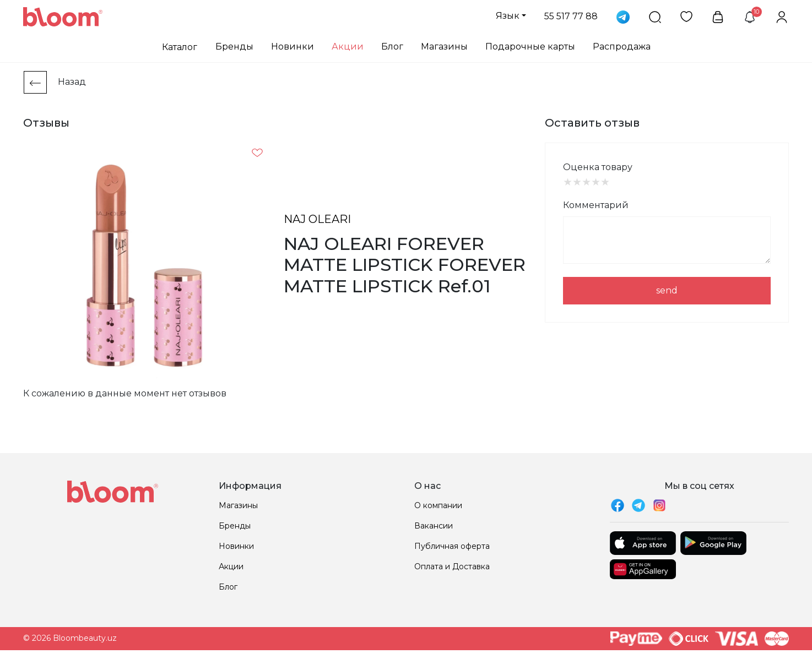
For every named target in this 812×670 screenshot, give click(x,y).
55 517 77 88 (571, 16)
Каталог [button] (180, 47)
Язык (508, 16)
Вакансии (434, 526)
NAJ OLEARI (317, 219)
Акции (348, 47)
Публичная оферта (452, 546)
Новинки (293, 47)
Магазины (444, 47)
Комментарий (596, 205)
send (667, 290)
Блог (392, 47)
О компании (438, 505)
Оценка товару (598, 167)
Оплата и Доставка (452, 566)
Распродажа (622, 47)
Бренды (234, 47)
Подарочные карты (530, 47)
